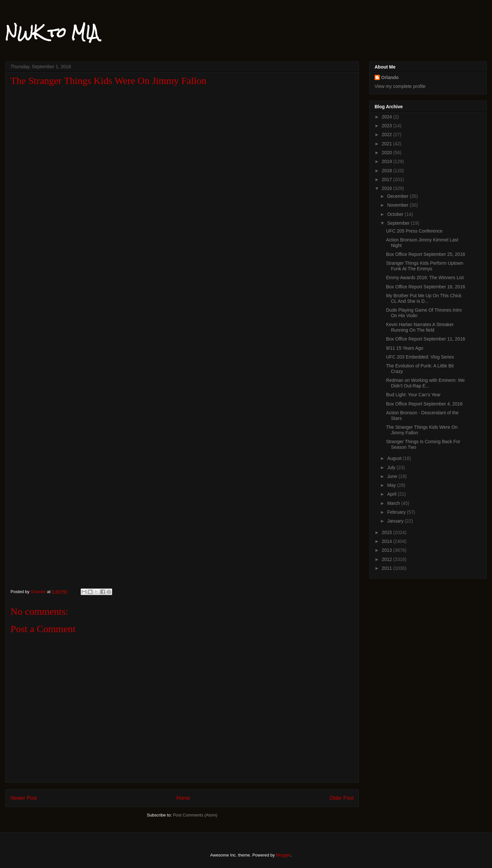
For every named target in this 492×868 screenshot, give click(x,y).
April (392, 494)
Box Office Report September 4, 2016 (424, 404)
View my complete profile (400, 86)
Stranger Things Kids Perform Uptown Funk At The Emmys (425, 266)
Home (183, 798)
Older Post (341, 798)
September (399, 223)
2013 (388, 550)
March (394, 503)
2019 (388, 161)
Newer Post (24, 798)
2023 (388, 126)
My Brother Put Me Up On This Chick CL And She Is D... (424, 298)
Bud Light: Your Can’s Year (413, 395)
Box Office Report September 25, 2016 (426, 254)
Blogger (283, 855)
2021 (388, 144)
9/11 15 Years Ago (405, 348)
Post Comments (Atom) (195, 815)
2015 (388, 532)
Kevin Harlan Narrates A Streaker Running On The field (420, 327)
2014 (388, 541)
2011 (388, 568)
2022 (388, 134)
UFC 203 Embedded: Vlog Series (420, 357)
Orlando (390, 77)
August (395, 458)
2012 (388, 559)
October (396, 214)
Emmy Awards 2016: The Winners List (425, 278)
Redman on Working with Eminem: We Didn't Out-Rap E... (425, 383)
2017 (388, 179)
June (393, 476)
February (397, 512)
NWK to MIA (52, 32)
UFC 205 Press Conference (414, 231)
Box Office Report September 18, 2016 (426, 287)
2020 (388, 153)
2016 (388, 188)
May (392, 485)
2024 (388, 117)
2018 (388, 171)
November (398, 205)
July (392, 467)
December (398, 196)
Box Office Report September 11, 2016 (426, 339)
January (396, 521)
